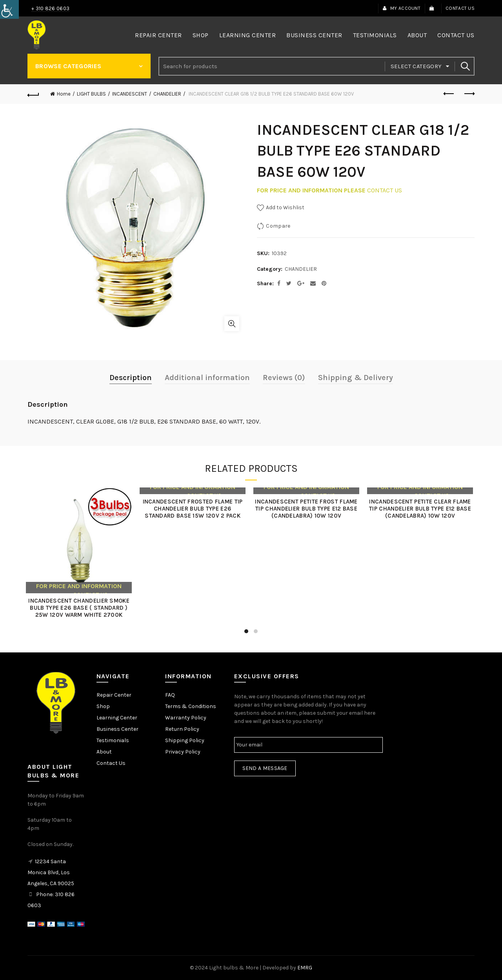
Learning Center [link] (248, 35)
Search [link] (465, 66)
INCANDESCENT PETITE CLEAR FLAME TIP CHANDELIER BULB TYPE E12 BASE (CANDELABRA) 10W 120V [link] (422, 509)
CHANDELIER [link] (167, 94)
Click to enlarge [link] (232, 324)
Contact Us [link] (460, 8)
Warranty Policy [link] (186, 718)
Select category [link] (416, 66)
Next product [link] (469, 94)
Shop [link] (201, 35)
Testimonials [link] (375, 35)
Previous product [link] (449, 94)
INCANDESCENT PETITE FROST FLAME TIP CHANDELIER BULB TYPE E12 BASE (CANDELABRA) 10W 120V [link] (308, 509)
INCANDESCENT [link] (130, 94)
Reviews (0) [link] (284, 378)
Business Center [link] (314, 35)
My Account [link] (401, 8)
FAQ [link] (170, 695)
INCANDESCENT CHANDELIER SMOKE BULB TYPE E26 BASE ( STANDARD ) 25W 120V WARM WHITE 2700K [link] (80, 608)
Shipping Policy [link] (185, 740)
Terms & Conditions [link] (191, 706)
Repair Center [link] (158, 35)
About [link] (417, 35)
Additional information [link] (207, 378)
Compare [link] (278, 226)
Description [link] (131, 378)
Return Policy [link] (182, 729)
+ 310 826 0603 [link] (50, 8)
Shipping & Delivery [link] (356, 378)
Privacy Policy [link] (183, 752)
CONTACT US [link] (385, 190)
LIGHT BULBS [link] (91, 94)
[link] (9, 9)
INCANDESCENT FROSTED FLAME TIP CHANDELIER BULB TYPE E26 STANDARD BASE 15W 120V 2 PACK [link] (194, 509)
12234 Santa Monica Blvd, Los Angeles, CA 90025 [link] (51, 872)
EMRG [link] (305, 968)
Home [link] (64, 94)
